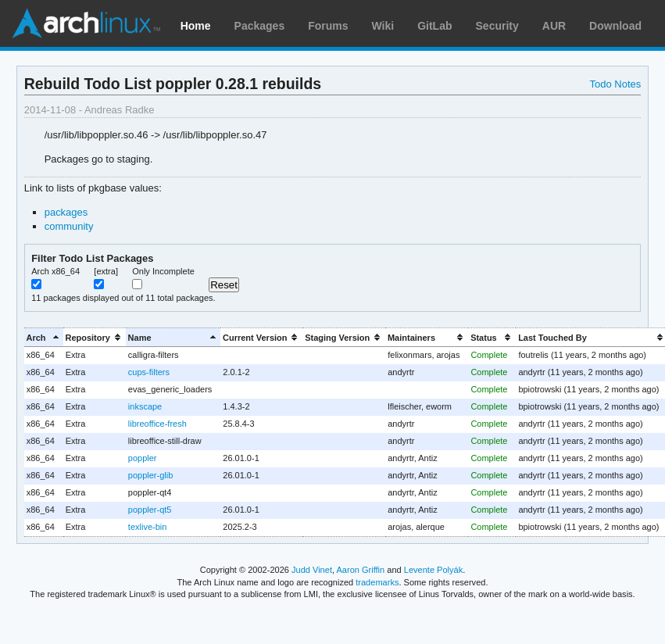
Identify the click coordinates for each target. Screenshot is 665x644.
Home (196, 26)
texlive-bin (147, 527)
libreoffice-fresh (157, 424)
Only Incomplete (163, 271)
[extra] (106, 271)
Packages (260, 26)
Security (497, 26)
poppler (143, 458)
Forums (328, 26)
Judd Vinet (312, 570)
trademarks (377, 582)
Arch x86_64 (55, 271)
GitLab (434, 26)
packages (66, 212)
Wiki (383, 26)
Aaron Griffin (360, 570)
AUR (554, 26)
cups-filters (149, 372)
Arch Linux (86, 23)
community (69, 226)
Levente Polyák (433, 570)
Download (615, 26)
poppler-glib (150, 475)
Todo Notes (616, 84)
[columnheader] (44, 337)
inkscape (145, 406)
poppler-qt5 (150, 510)
